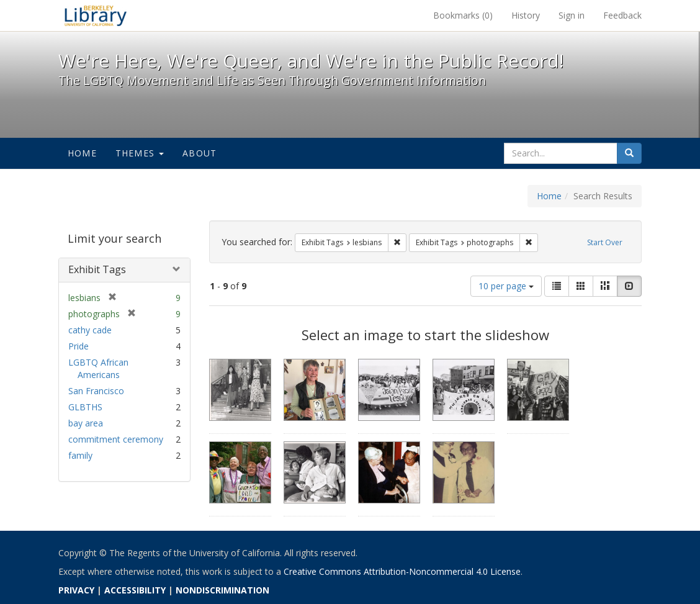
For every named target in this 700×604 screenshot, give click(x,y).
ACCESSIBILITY (135, 590)
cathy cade (90, 330)
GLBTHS (85, 407)
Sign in (572, 15)
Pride (79, 346)
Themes (140, 153)
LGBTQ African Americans (98, 368)
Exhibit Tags (97, 269)
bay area (86, 423)
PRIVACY (76, 590)
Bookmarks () (463, 15)
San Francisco (96, 391)
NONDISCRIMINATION (222, 590)
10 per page (506, 286)
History (526, 15)
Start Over (605, 242)
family (80, 455)
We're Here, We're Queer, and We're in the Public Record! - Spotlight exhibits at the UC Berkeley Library (96, 16)
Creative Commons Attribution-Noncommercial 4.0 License (402, 571)
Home (82, 153)
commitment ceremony (116, 439)
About (200, 153)
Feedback (622, 15)
